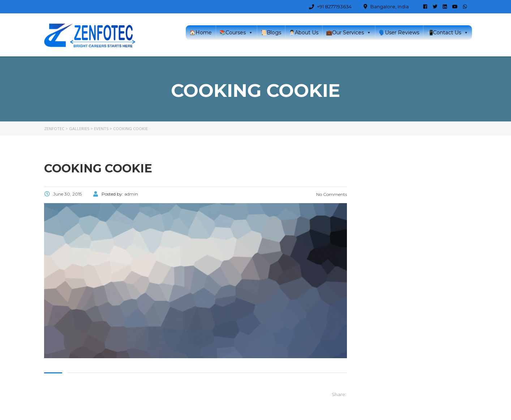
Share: (339, 394)
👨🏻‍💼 (304, 33)
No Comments (331, 194)
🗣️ (399, 33)
